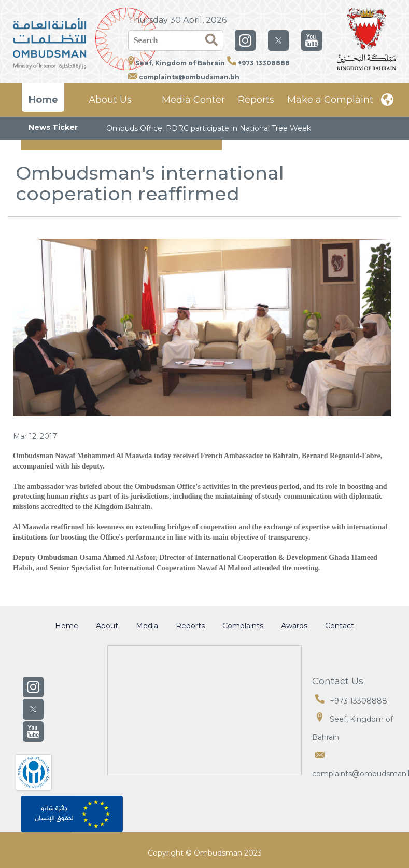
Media (147, 626)
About (107, 626)
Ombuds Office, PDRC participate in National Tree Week (209, 128)
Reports (256, 100)
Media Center (193, 100)
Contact (340, 626)
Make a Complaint (330, 100)
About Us (110, 100)
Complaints (243, 626)
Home (43, 100)
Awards (294, 626)
